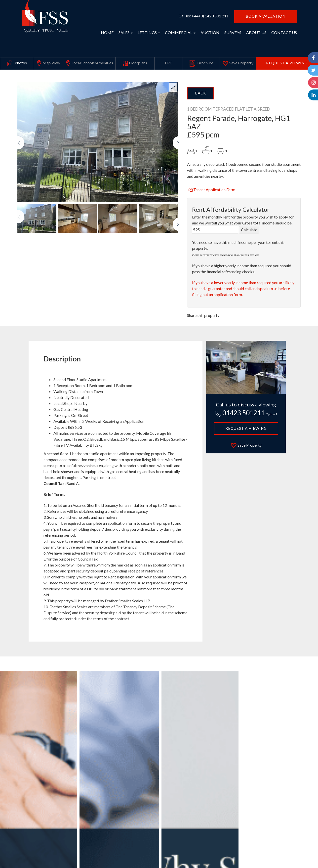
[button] (21, 169)
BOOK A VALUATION (266, 16)
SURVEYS (233, 32)
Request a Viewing (287, 63)
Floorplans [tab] (135, 63)
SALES (126, 32)
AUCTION (210, 32)
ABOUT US (256, 32)
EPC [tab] (169, 63)
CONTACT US (284, 32)
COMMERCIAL (180, 32)
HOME (107, 32)
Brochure (201, 63)
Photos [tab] (17, 63)
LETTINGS (149, 32)
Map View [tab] (48, 63)
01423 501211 (246, 413)
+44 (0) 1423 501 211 (210, 16)
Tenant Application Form (212, 190)
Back (200, 93)
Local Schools (89, 63)
